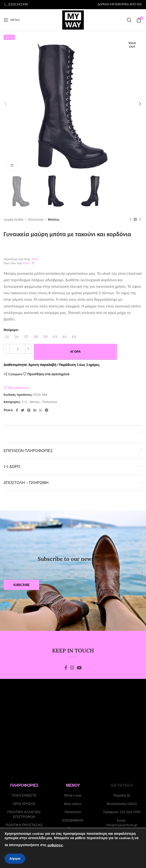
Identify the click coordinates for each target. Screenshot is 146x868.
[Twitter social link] (23, 410)
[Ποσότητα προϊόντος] (18, 349)
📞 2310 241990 (16, 4)
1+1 (24, 402)
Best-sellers (73, 804)
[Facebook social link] (17, 410)
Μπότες (54, 219)
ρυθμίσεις (55, 845)
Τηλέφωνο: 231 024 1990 (122, 812)
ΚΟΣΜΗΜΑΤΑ (73, 820)
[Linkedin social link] (35, 410)
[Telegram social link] (47, 410)
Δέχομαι (15, 859)
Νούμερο (11, 330)
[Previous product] (130, 220)
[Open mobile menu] (12, 20)
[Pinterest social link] (29, 410)
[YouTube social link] (79, 668)
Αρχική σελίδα (14, 219)
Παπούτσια (36, 219)
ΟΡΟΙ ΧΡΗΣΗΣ (24, 804)
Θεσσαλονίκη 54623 (122, 804)
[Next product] (140, 220)
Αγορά (75, 351)
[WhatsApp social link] (41, 410)
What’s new (73, 795)
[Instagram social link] (72, 668)
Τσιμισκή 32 (122, 795)
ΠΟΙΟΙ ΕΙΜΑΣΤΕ (24, 795)
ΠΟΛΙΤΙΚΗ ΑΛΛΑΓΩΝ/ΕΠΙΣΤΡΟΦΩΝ (24, 814)
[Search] (129, 20)
